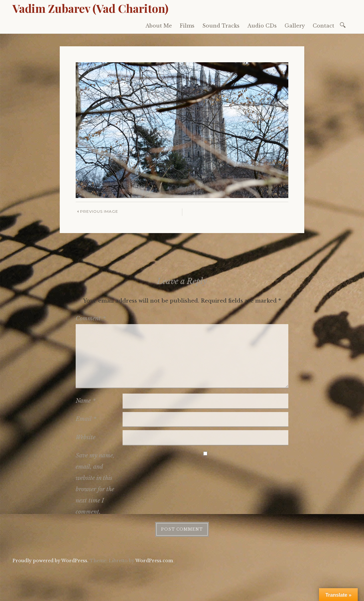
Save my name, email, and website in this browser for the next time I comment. (95, 484)
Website (86, 437)
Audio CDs (262, 26)
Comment (91, 318)
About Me (159, 26)
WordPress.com (154, 561)
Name (86, 401)
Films (187, 26)
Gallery (295, 26)
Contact (324, 26)
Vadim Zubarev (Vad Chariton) (91, 8)
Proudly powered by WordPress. (51, 561)
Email (86, 419)
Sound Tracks (221, 26)
